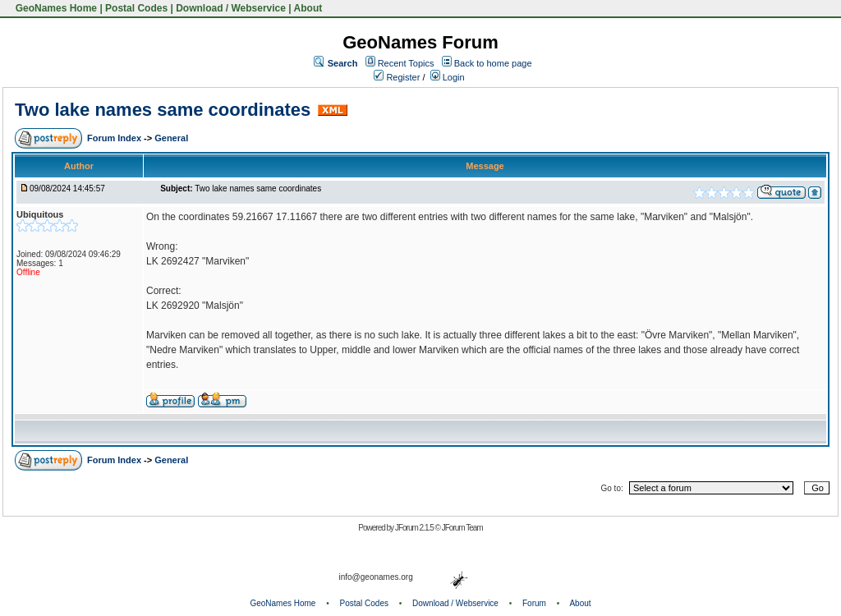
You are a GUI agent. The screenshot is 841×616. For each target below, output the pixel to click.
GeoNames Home (55, 8)
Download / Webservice (231, 8)
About (308, 8)
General (171, 138)
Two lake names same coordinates (163, 110)
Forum (534, 603)
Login (448, 77)
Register (397, 77)
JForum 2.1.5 (415, 528)
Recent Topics (406, 63)
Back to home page (493, 63)
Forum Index (115, 138)
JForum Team (462, 528)
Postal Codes (136, 8)
